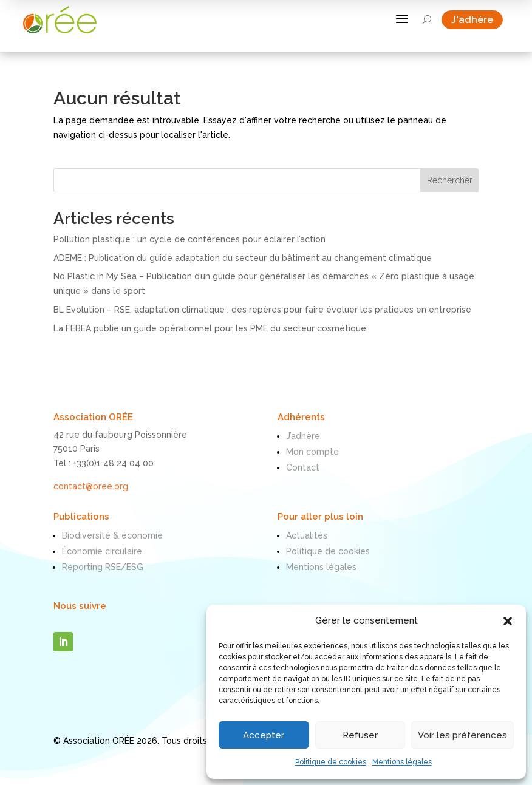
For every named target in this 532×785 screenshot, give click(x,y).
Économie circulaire (102, 551)
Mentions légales (402, 762)
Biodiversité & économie (112, 535)
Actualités (307, 535)
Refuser (360, 735)
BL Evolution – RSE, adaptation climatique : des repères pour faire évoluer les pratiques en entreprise (262, 310)
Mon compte (312, 452)
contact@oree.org (91, 486)
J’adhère (303, 436)
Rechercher (450, 180)
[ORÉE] (63, 21)
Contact (303, 467)
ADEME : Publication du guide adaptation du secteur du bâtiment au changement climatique (243, 258)
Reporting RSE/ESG (103, 567)
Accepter (264, 735)
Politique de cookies (331, 762)
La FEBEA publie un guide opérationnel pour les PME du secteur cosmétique (210, 328)
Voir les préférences (462, 735)
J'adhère (477, 20)
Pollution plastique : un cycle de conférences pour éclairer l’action (189, 239)
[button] (508, 621)
